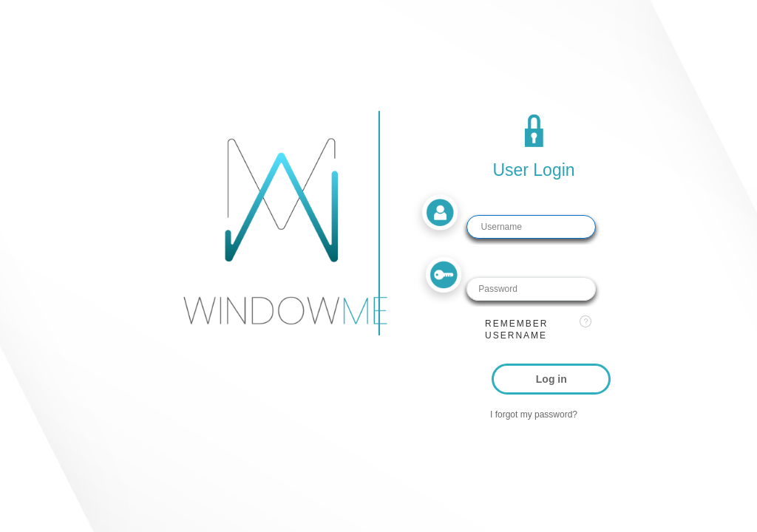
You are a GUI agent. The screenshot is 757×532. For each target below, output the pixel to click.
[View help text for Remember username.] (585, 321)
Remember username (516, 330)
